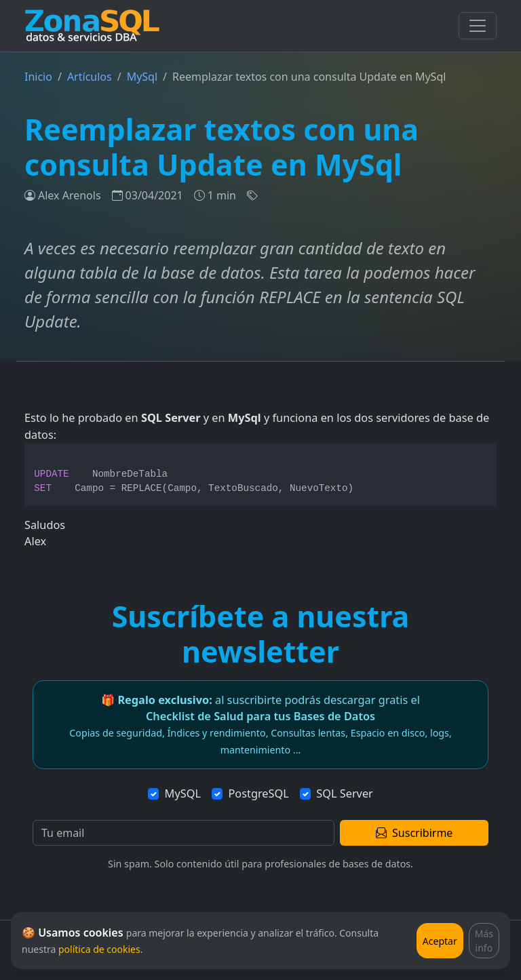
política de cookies (99, 949)
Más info (484, 941)
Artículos (90, 77)
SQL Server (345, 793)
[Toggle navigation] (478, 26)
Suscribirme (414, 833)
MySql (142, 77)
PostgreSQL (258, 793)
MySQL (183, 793)
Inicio (38, 77)
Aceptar (440, 941)
